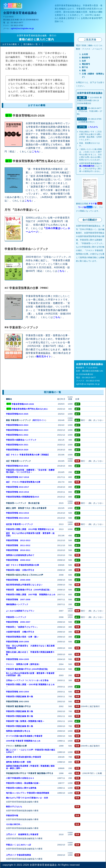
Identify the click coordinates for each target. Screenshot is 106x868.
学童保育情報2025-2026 (23, 404)
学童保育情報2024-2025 (17, 414)
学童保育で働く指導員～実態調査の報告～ (25, 721)
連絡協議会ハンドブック (17, 604)
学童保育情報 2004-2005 (18, 659)
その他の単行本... (14, 824)
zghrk (22, 28)
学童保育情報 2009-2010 (18, 560)
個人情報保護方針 (87, 166)
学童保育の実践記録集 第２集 (20, 716)
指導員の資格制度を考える (18, 731)
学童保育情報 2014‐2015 (18, 513)
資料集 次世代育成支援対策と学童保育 (24, 757)
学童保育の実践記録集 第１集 (20, 726)
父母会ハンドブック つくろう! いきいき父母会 (27, 680)
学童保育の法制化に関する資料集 (21, 788)
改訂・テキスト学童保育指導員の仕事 (23, 482)
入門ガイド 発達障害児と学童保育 (22, 834)
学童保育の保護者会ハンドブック (21, 440)
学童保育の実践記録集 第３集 (20, 711)
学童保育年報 (12, 816)
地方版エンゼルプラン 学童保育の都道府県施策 (28, 793)
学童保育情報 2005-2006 (18, 642)
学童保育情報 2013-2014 (18, 518)
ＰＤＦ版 (93, 204)
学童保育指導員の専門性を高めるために (30, 409)
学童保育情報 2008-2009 (18, 580)
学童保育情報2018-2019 (17, 466)
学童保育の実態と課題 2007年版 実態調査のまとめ (31, 595)
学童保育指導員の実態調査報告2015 (23, 497)
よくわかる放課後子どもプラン (20, 611)
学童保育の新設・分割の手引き (20, 570)
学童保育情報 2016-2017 (18, 487)
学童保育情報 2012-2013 (18, 540)
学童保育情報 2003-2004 (18, 692)
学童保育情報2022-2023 (17, 430)
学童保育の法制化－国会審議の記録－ (23, 783)
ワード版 (82, 207)
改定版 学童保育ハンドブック (20, 524)
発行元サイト (44, 357)
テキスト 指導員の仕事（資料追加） (23, 664)
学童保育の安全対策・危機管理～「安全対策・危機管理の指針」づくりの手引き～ (30, 471)
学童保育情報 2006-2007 (18, 622)
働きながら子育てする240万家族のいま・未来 (27, 798)
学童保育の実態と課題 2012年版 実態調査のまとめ (30, 529)
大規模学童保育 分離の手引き (20, 632)
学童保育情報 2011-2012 (18, 545)
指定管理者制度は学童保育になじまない (24, 585)
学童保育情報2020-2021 (17, 445)
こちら (35, 152)
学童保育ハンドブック (16, 617)
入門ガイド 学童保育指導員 (19, 855)
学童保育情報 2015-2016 (18, 492)
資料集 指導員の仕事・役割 (19, 762)
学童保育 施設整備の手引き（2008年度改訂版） (29, 590)
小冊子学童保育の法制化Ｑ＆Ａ (20, 778)
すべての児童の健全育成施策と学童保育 (24, 736)
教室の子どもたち (14, 807)
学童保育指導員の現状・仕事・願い (22, 637)
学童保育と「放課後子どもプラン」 (22, 627)
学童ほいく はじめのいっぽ (19, 845)
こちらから (93, 127)
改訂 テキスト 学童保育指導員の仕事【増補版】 (28, 455)
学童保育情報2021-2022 (17, 435)
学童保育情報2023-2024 (17, 425)
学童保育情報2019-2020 (17, 450)
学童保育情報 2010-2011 (18, 550)
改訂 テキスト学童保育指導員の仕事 (23, 565)
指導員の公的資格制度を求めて (20, 555)
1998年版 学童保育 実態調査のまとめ (23, 741)
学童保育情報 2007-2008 (18, 600)
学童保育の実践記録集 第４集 (20, 697)
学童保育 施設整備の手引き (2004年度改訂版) (27, 669)
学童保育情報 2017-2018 (18, 477)
